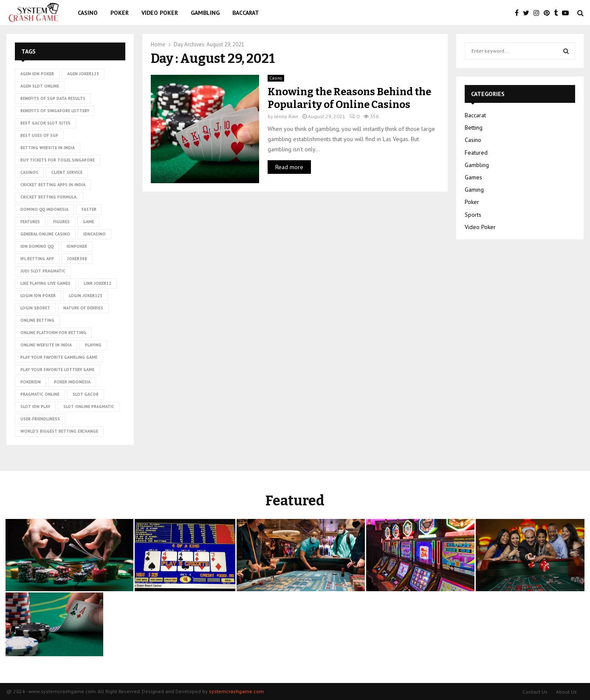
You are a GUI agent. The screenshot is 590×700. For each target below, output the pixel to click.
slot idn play (35, 407)
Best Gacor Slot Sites (45, 123)
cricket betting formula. (49, 197)
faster (89, 209)
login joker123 (86, 296)
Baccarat (246, 13)
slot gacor (86, 394)
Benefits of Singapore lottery (55, 111)
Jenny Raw (286, 116)
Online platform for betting (53, 333)
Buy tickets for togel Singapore (58, 160)
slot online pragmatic (89, 407)
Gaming (474, 190)
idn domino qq (37, 246)
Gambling (205, 13)
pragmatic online (40, 394)
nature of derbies (83, 308)
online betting (37, 320)
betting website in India (48, 148)
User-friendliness (40, 419)
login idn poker (38, 296)
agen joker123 (83, 74)
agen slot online (40, 86)
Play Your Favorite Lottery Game (57, 370)
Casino (88, 13)
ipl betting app (37, 259)
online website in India (46, 345)
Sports (473, 215)
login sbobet (35, 308)
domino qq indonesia (44, 209)
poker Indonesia (72, 382)
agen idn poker (37, 74)
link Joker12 (97, 283)
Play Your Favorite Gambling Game (59, 357)
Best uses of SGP (39, 135)
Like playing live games (45, 283)
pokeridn (31, 382)
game (88, 222)
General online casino (45, 234)
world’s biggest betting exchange (59, 431)
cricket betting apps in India (53, 185)
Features (30, 222)
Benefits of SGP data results (53, 98)
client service (67, 172)
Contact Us (535, 692)
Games (473, 177)
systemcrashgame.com (236, 691)
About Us (566, 692)
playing (93, 345)
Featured (476, 153)
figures (61, 222)
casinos (29, 172)
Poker (120, 13)
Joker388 (77, 259)
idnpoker (77, 246)
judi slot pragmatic (43, 271)
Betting (474, 128)
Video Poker (160, 13)
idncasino (95, 234)
